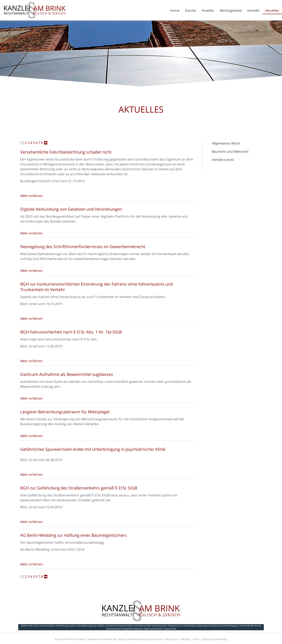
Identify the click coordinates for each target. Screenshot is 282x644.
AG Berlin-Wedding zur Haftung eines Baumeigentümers (73, 535)
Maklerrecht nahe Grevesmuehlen (38, 626)
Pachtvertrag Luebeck (66, 626)
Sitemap (185, 639)
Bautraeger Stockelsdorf (209, 626)
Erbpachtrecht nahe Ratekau (182, 626)
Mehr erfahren (32, 196)
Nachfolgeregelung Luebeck (91, 626)
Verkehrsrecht (223, 160)
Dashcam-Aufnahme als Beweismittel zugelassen (67, 374)
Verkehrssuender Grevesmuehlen (151, 626)
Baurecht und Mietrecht (230, 151)
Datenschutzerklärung (214, 639)
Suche (196, 639)
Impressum (171, 639)
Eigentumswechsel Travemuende (160, 629)
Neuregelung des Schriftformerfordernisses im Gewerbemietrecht (83, 247)
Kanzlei (191, 10)
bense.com (156, 639)
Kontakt (253, 10)
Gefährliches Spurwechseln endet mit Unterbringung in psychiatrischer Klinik (93, 449)
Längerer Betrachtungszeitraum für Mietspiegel (65, 412)
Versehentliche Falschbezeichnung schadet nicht (66, 152)
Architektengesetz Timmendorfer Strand (241, 626)
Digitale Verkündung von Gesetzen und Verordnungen (71, 209)
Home (175, 10)
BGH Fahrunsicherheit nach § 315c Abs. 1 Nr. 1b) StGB (71, 332)
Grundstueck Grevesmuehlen (120, 626)
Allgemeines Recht (226, 143)
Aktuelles (272, 10)
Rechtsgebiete (231, 10)
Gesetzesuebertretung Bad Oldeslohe (124, 629)
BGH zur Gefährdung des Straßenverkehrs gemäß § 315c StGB (79, 488)
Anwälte (208, 10)
